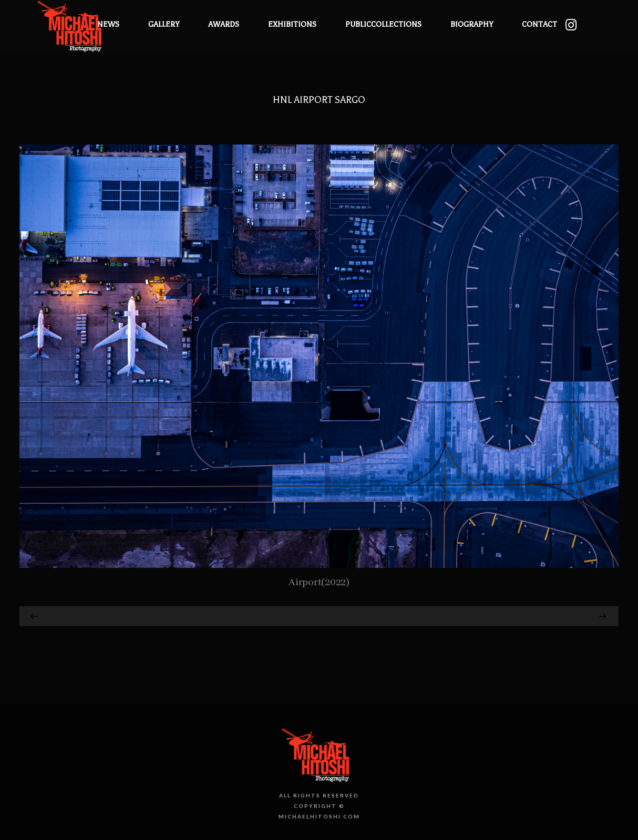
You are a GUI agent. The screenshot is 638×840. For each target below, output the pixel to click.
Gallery (164, 24)
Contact (539, 24)
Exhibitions (292, 24)
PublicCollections (383, 24)
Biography (472, 24)
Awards (224, 24)
